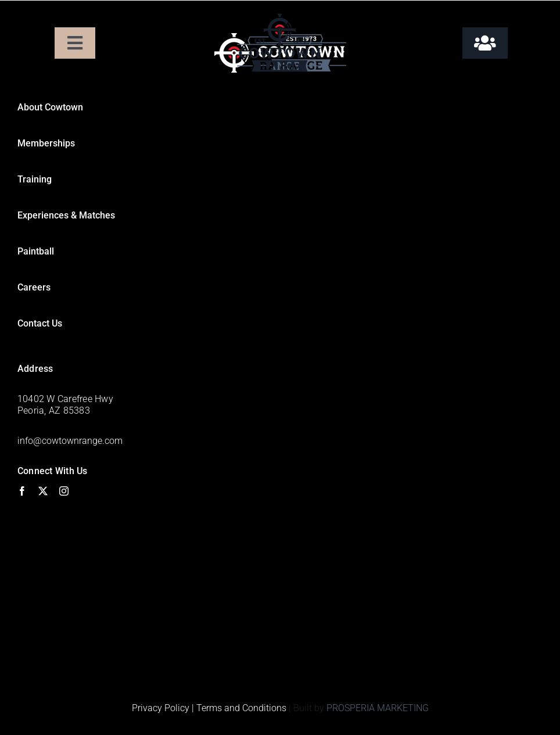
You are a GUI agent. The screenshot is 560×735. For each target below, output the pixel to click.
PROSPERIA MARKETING (378, 708)
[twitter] (43, 491)
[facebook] (22, 491)
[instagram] (64, 491)
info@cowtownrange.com (70, 441)
